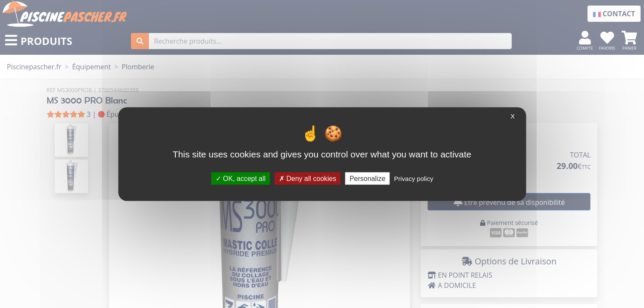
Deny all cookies (308, 178)
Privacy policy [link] (414, 178)
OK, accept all (241, 178)
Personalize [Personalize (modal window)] (368, 178)
